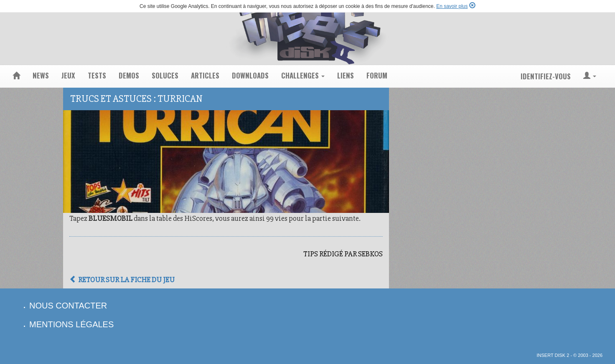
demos (129, 75)
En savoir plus (452, 6)
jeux (68, 75)
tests (97, 75)
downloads (250, 75)
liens (346, 75)
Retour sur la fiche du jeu (122, 280)
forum (377, 75)
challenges (303, 75)
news (41, 75)
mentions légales (71, 324)
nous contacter (68, 306)
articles (205, 75)
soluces (165, 75)
